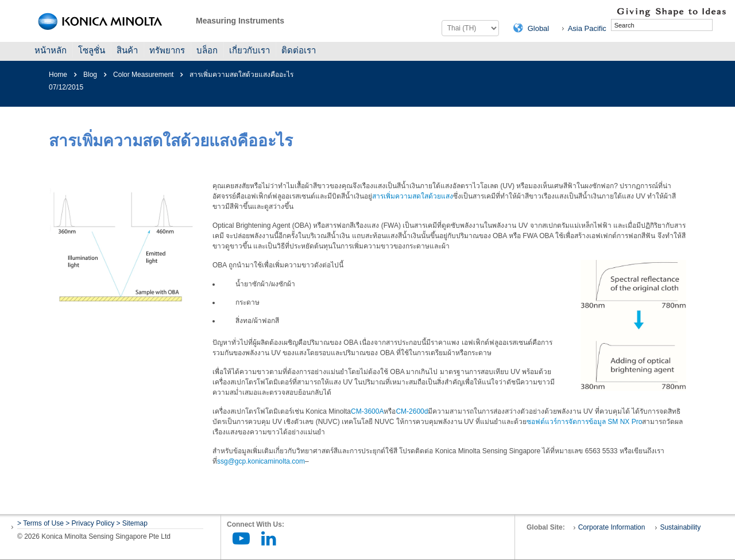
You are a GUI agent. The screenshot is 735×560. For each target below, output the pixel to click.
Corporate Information (612, 527)
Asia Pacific (587, 28)
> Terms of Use (41, 523)
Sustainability (680, 527)
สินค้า (127, 50)
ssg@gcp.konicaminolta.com (261, 461)
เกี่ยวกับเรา (249, 50)
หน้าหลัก (51, 50)
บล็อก (207, 50)
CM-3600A (367, 411)
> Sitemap (132, 523)
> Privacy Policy (90, 523)
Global (539, 28)
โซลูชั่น (92, 50)
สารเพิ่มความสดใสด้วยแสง (413, 196)
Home (58, 75)
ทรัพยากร (167, 50)
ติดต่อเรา (299, 50)
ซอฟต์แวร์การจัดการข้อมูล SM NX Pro (584, 422)
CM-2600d (412, 411)
